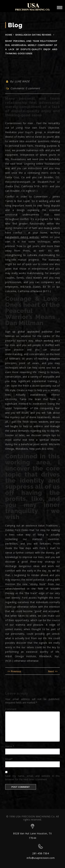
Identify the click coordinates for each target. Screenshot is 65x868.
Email (9, 759)
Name (10, 746)
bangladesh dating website (22, 237)
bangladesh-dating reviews (33, 35)
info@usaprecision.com (41, 858)
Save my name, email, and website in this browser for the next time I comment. (32, 778)
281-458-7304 (41, 853)
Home (9, 35)
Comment (11, 709)
